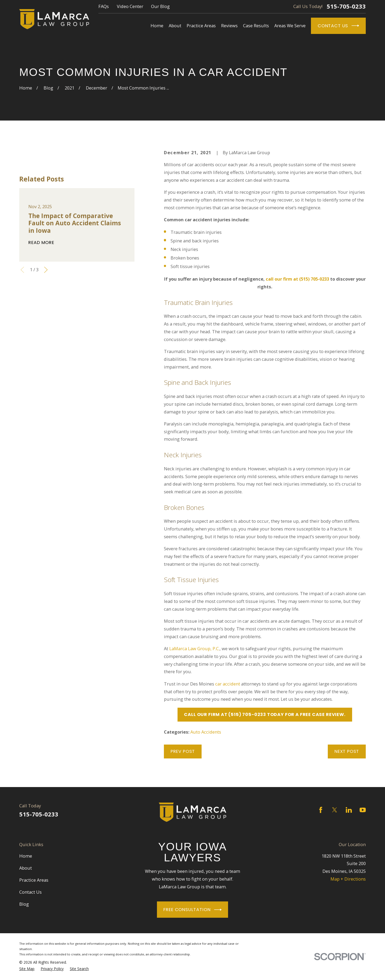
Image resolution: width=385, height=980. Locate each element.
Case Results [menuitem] (256, 26)
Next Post (347, 751)
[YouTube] (363, 810)
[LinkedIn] (349, 810)
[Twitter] (335, 810)
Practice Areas (34, 880)
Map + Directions (348, 879)
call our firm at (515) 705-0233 (297, 279)
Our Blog (160, 6)
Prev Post (183, 751)
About (26, 868)
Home (26, 856)
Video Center (130, 6)
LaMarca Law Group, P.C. (194, 648)
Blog (24, 904)
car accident (228, 684)
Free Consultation (192, 910)
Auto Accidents (206, 732)
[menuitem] (27, 969)
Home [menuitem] (157, 26)
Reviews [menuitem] (229, 26)
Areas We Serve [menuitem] (290, 26)
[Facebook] (321, 810)
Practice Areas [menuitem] (201, 26)
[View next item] (46, 270)
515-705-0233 (346, 6)
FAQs (104, 6)
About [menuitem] (175, 26)
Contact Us (338, 26)
